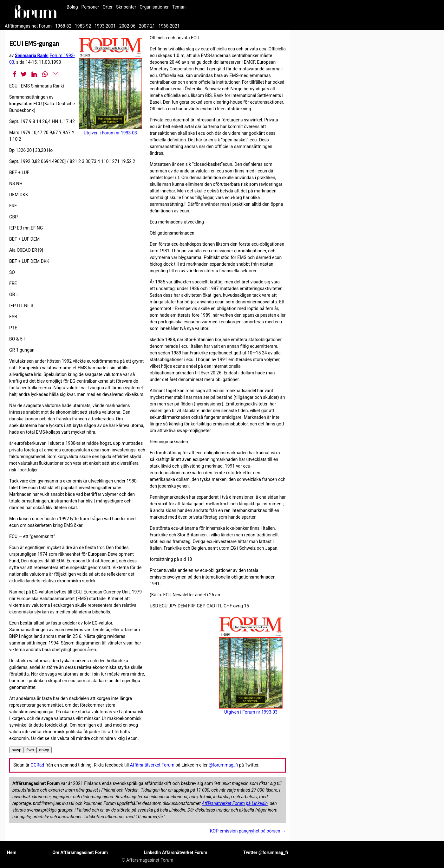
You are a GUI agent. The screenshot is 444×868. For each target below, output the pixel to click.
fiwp (30, 750)
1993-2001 (105, 26)
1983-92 (83, 26)
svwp (16, 750)
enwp (44, 750)
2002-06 (127, 26)
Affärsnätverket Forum (152, 765)
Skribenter (126, 7)
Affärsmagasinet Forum (28, 26)
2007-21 (147, 26)
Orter (108, 7)
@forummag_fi (223, 765)
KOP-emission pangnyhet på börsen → (248, 831)
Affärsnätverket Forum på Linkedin (235, 803)
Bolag (72, 7)
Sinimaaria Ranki (32, 55)
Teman (179, 7)
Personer (90, 7)
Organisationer (154, 7)
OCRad (37, 765)
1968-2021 (169, 26)
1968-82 (63, 26)
